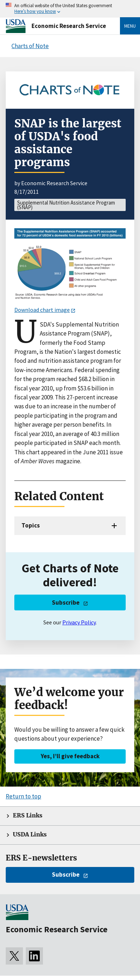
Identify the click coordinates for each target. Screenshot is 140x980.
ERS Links (28, 815)
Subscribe (66, 602)
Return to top (23, 796)
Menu (130, 26)
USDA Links (30, 834)
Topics (31, 525)
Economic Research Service (69, 26)
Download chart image (42, 310)
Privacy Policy (79, 622)
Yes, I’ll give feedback (70, 756)
